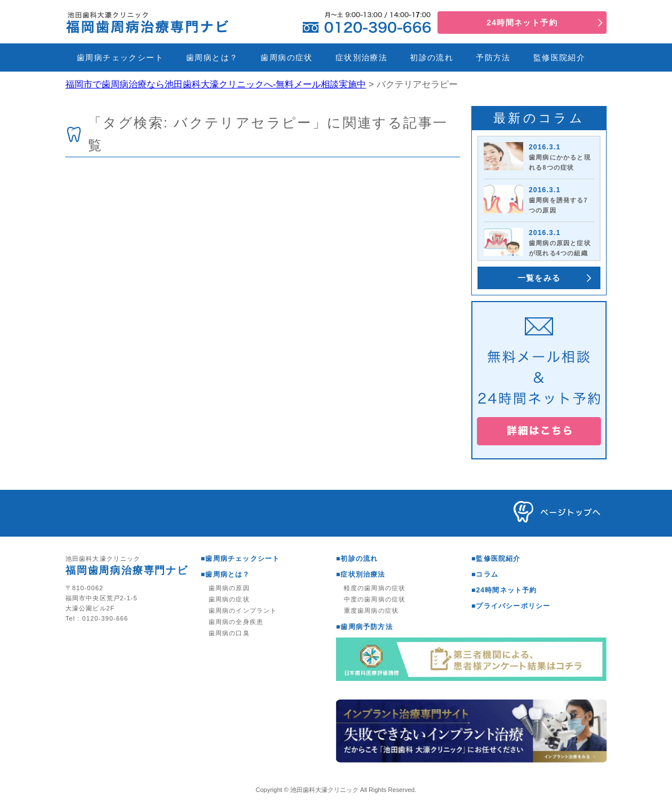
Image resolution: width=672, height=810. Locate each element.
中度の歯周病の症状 (375, 599)
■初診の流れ (357, 559)
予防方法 (493, 57)
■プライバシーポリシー (511, 606)
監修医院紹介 (559, 57)
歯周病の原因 (229, 588)
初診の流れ (432, 57)
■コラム (485, 574)
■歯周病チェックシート (240, 559)
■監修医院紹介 (496, 559)
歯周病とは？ (212, 57)
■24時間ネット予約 (504, 590)
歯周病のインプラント (243, 610)
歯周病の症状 (286, 57)
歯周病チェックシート (120, 57)
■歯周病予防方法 (364, 627)
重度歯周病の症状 (371, 610)
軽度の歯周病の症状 (375, 588)
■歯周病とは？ (226, 574)
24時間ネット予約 (522, 23)
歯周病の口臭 (229, 633)
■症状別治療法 (361, 574)
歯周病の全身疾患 (236, 622)
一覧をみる (539, 278)
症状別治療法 (361, 57)
